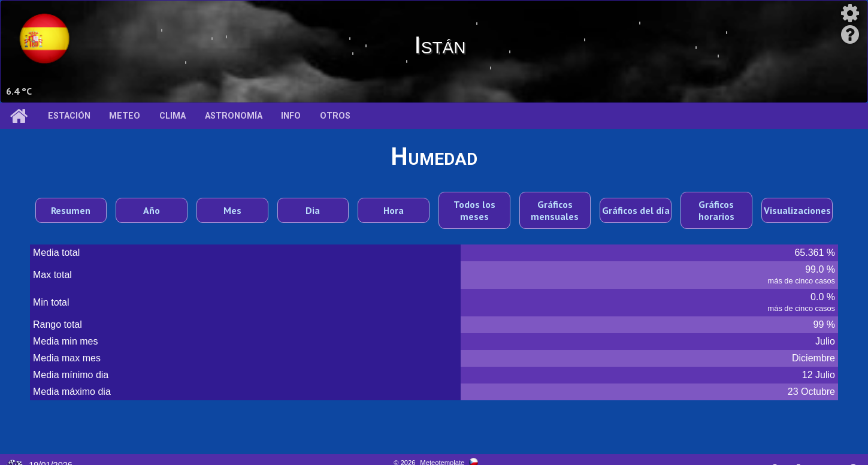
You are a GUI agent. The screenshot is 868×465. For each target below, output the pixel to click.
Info (291, 116)
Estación (69, 116)
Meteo (125, 116)
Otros (335, 116)
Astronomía (234, 116)
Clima (173, 116)
